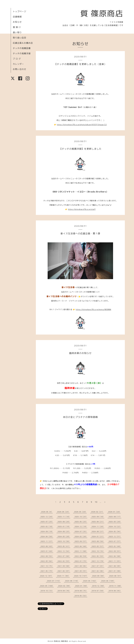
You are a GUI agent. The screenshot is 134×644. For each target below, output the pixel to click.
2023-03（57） (98, 546)
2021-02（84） (98, 571)
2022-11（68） (81, 551)
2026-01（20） (114, 512)
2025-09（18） (98, 517)
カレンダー (18, 64)
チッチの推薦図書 (22, 48)
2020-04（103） (108, 581)
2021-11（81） (115, 561)
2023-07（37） (115, 541)
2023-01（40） (47, 551)
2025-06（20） (64, 522)
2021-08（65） (81, 566)
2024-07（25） (81, 531)
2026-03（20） (80, 512)
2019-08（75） (81, 591)
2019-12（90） (98, 586)
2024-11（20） (98, 526)
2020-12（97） (46, 576)
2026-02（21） (97, 512)
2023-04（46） (81, 546)
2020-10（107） (81, 576)
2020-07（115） (54, 581)
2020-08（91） (115, 576)
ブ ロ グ (17, 59)
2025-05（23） (81, 522)
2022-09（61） (115, 551)
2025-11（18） (64, 517)
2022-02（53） (64, 561)
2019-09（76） (64, 591)
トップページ (19, 11)
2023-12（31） (115, 536)
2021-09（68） (64, 566)
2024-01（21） (98, 536)
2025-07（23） (47, 522)
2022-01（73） (81, 561)
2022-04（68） (115, 556)
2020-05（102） (90, 581)
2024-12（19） (81, 526)
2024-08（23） (64, 531)
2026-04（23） (63, 512)
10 (96, 502)
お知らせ (17, 22)
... (100, 502)
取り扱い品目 (19, 38)
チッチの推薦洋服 (22, 53)
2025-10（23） (81, 517)
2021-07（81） (98, 566)
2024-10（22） (115, 526)
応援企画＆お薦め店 (23, 43)
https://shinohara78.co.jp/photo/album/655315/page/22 (82, 125)
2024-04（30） (47, 536)
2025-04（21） (98, 522)
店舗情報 (17, 17)
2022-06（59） (81, 556)
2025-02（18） (47, 526)
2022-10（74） (98, 551)
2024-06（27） (98, 531)
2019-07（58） (98, 591)
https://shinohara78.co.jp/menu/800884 (93, 309)
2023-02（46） (115, 546)
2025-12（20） (47, 517)
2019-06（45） (115, 591)
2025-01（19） (64, 526)
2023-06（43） (47, 546)
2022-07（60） (64, 556)
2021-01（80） (115, 571)
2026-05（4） (47, 512)
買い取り (17, 32)
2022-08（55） (47, 556)
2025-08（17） (115, 517)
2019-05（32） (81, 596)
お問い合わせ (19, 69)
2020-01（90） (81, 586)
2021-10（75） (47, 566)
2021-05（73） (47, 571)
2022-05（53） (98, 556)
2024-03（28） (64, 536)
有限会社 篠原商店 (61, 641)
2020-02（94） (64, 586)
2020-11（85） (63, 576)
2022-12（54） (64, 551)
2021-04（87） (64, 571)
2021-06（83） (115, 566)
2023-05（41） (64, 546)
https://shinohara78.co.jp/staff (82, 209)
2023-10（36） (64, 541)
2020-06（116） (72, 581)
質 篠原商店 (102, 13)
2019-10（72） (47, 591)
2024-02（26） (81, 536)
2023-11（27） (47, 541)
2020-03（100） (47, 586)
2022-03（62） (47, 561)
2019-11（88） (115, 586)
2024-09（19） (47, 531)
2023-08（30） (98, 541)
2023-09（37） (81, 541)
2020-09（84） (98, 576)
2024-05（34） (115, 531)
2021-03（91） (81, 571)
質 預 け (17, 27)
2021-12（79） (98, 561)
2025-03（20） (115, 522)
